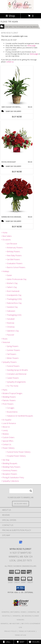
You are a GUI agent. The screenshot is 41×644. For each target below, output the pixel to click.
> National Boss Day (14, 303)
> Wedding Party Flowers (11, 467)
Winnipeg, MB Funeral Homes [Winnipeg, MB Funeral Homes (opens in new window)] (14, 612)
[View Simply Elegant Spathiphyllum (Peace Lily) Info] (17, 86)
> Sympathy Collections (10, 481)
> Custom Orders (8, 437)
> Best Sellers (6, 236)
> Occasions (6, 240)
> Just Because (11, 244)
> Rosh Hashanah (12, 291)
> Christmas (10, 327)
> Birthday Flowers (13, 252)
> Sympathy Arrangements (16, 382)
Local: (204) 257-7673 (21, 560)
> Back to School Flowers (15, 267)
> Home (4, 233)
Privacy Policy (11, 631)
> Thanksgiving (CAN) (14, 299)
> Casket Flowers (12, 378)
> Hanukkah (10, 319)
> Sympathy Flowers (9, 362)
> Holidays (5, 271)
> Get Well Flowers (13, 259)
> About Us (5, 427)
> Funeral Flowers (12, 366)
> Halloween (10, 311)
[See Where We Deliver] (21, 504)
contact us (10, 62)
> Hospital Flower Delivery (16, 456)
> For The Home (12, 386)
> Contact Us (6, 444)
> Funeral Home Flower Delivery (18, 452)
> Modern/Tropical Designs (12, 393)
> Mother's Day (11, 283)
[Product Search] (21, 491)
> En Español (6, 420)
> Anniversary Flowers (14, 248)
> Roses (4, 339)
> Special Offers (7, 441)
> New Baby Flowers (14, 255)
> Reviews (5, 434)
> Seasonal (5, 342)
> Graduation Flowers (14, 263)
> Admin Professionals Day (16, 279)
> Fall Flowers (11, 354)
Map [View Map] (21, 642)
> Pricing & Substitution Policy (13, 477)
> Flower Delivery (8, 448)
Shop (10, 16)
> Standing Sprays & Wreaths (17, 370)
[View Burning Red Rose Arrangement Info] (17, 196)
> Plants (4, 390)
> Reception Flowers (9, 474)
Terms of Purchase (27, 631)
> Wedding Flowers (8, 397)
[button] (20, 588)
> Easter (9, 275)
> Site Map (5, 460)
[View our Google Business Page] (21, 543)
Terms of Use (21, 635)
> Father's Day (11, 287)
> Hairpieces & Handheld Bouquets (19, 416)
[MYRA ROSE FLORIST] (21, 10)
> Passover (10, 335)
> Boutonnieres (12, 412)
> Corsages (10, 408)
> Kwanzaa (10, 323)
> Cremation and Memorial (16, 374)
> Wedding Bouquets (9, 463)
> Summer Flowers (13, 350)
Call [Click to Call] (7, 642)
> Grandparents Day (13, 295)
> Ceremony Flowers (9, 470)
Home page (31, 46)
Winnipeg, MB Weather (10, 624)
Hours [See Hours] (34, 642)
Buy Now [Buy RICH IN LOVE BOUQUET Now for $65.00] (17, 172)
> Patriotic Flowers (8, 400)
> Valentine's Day (12, 331)
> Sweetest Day (12, 307)
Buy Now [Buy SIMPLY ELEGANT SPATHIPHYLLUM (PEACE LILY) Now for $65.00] (17, 117)
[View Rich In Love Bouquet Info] (17, 141)
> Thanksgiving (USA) (13, 315)
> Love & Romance (9, 423)
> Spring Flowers (12, 346)
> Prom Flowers (7, 404)
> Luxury (4, 430)
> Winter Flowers (12, 358)
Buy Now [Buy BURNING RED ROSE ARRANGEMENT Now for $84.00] (17, 227)
